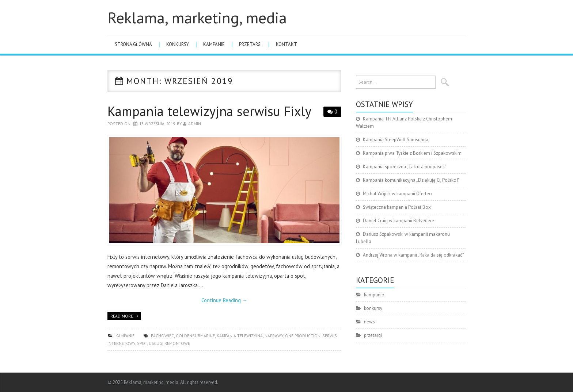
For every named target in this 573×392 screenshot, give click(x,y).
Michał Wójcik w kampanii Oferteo (397, 194)
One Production (303, 336)
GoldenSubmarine (195, 336)
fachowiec (162, 336)
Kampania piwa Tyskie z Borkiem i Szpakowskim (412, 153)
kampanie (214, 44)
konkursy (178, 44)
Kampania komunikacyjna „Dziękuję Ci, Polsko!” (411, 180)
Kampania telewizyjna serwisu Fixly (209, 111)
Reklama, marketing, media (197, 18)
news (369, 322)
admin (195, 124)
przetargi (250, 44)
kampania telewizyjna (240, 336)
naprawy (274, 336)
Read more (122, 316)
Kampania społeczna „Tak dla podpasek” (405, 167)
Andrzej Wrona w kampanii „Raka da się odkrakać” (413, 255)
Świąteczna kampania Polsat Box (397, 207)
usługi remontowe (169, 343)
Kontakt (286, 44)
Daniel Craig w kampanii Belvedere (399, 221)
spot (142, 343)
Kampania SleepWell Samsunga (396, 140)
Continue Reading (224, 300)
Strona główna (133, 44)
